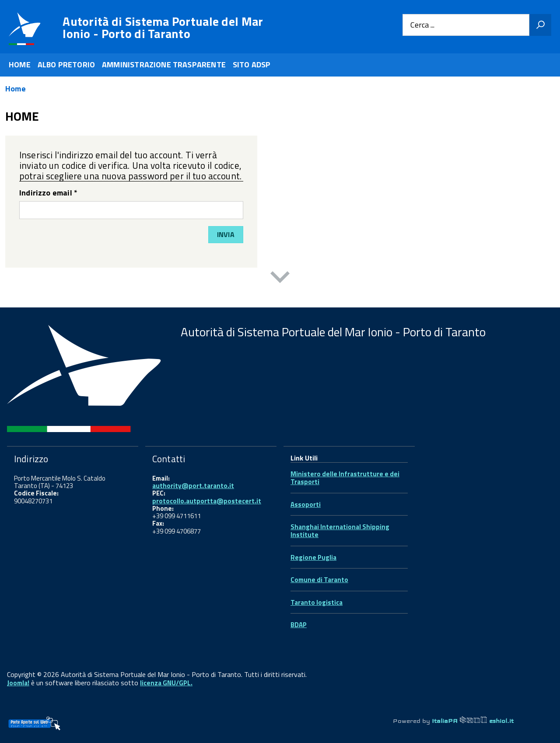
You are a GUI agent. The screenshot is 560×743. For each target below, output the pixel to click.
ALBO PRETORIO (66, 65)
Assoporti (306, 504)
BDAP (299, 625)
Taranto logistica (317, 602)
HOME (20, 65)
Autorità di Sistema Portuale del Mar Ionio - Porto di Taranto (163, 28)
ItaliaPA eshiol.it (473, 721)
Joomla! (18, 683)
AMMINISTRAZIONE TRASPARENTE (164, 65)
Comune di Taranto (319, 580)
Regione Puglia (313, 557)
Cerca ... (422, 25)
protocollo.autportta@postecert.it (207, 501)
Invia (226, 234)
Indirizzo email (48, 194)
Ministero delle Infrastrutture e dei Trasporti (345, 478)
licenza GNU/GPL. (166, 683)
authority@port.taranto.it (193, 486)
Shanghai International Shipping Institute (340, 531)
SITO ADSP (252, 65)
